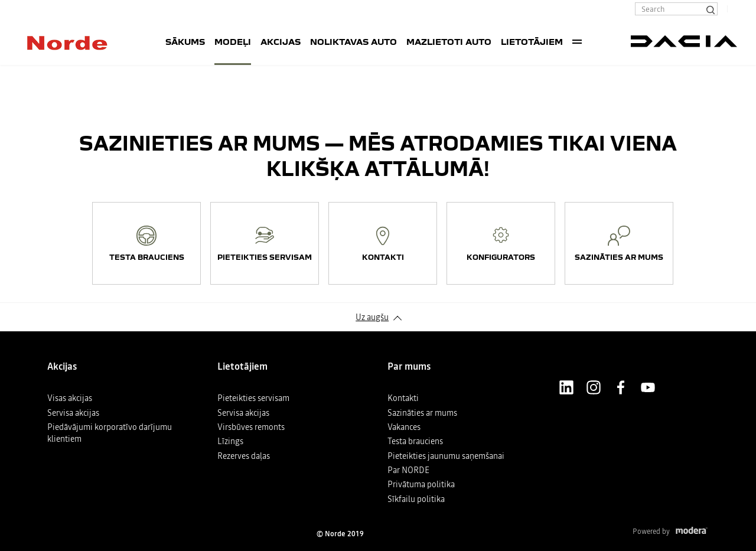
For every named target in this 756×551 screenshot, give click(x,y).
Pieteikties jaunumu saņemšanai (446, 456)
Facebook (621, 387)
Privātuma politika (421, 484)
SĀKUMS (185, 41)
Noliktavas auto (353, 41)
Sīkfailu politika (416, 499)
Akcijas (281, 41)
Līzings (230, 441)
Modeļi (233, 41)
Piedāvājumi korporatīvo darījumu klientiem (110, 433)
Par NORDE (408, 470)
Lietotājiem (532, 41)
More (577, 41)
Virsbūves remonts (251, 427)
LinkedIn (566, 387)
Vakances (404, 427)
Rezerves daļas (244, 456)
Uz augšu (372, 317)
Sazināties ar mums (422, 413)
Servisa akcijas (73, 413)
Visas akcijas (70, 398)
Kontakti (403, 398)
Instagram (594, 387)
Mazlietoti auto (449, 41)
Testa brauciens (415, 441)
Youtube (648, 387)
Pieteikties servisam (253, 398)
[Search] (710, 9)
